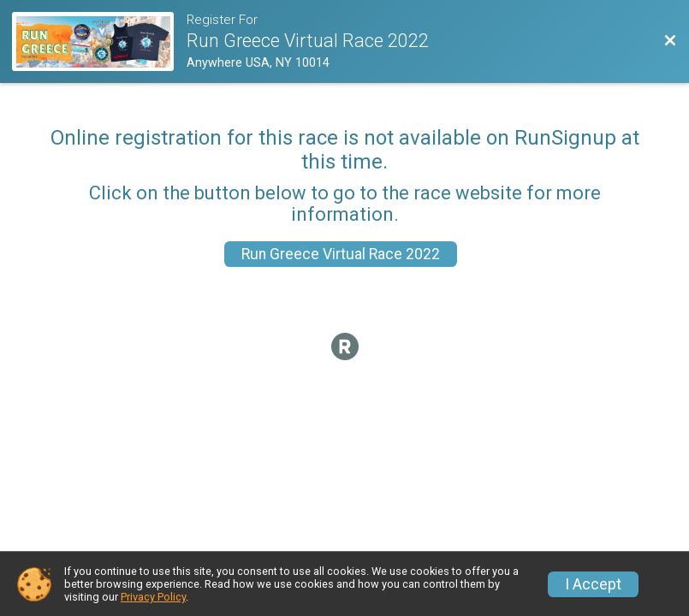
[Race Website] (99, 41)
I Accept (593, 584)
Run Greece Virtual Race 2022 (341, 254)
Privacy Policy (153, 597)
